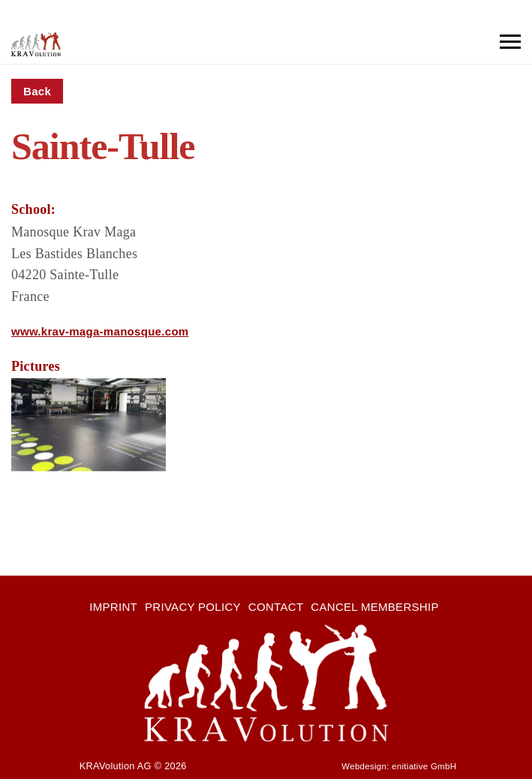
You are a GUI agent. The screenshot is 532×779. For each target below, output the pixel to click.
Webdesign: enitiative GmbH (399, 766)
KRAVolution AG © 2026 (133, 766)
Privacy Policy (193, 607)
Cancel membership (374, 607)
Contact (276, 607)
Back (37, 91)
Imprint (113, 607)
